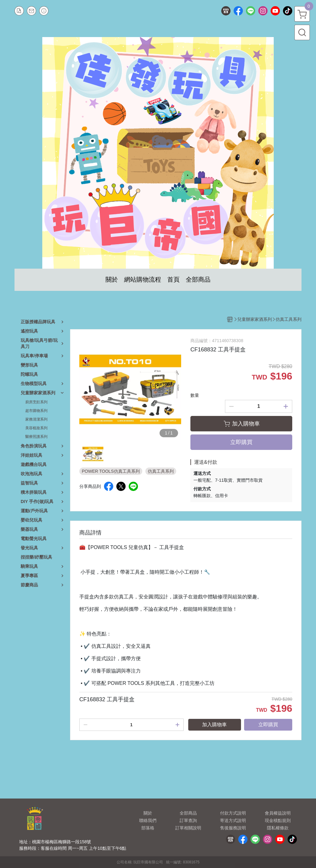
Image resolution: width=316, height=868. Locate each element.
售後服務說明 (233, 828)
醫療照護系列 (36, 437)
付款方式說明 (233, 813)
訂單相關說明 (188, 828)
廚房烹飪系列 (36, 402)
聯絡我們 (148, 820)
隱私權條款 (278, 828)
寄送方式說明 (233, 820)
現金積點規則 (278, 820)
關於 (148, 813)
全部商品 (188, 813)
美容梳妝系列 (36, 428)
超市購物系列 (36, 411)
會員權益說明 (278, 813)
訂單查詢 (188, 820)
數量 (195, 395)
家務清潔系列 (36, 419)
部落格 (148, 828)
